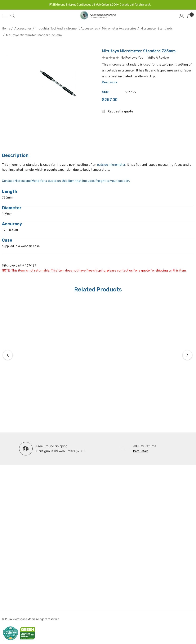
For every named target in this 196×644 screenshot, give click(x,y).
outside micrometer (111, 165)
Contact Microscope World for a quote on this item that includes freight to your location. (66, 181)
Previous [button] (8, 355)
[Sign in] (182, 16)
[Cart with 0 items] (189, 16)
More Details (141, 451)
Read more (111, 84)
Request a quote (122, 113)
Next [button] (187, 355)
